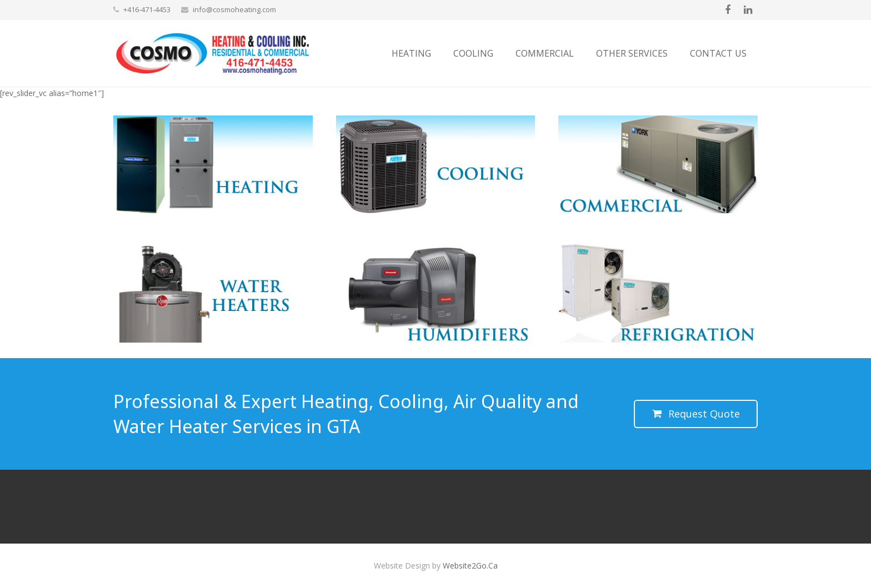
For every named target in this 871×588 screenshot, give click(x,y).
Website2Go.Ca (470, 566)
